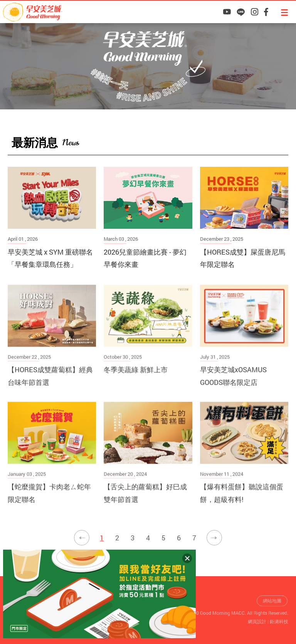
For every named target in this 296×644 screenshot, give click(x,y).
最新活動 (236, 142)
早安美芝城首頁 (208, 142)
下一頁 (214, 538)
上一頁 (82, 538)
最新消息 (272, 142)
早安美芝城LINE (241, 12)
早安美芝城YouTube (227, 12)
